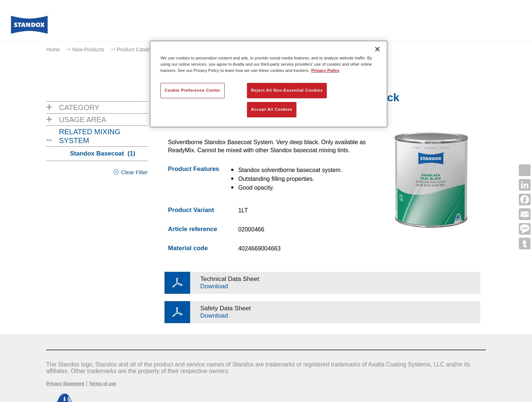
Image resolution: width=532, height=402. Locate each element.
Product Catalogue (138, 50)
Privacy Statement (65, 384)
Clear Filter (134, 172)
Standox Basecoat (103, 154)
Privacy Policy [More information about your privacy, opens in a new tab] (326, 70)
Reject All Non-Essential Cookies (287, 90)
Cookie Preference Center (193, 90)
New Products (88, 50)
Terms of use (103, 384)
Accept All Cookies (272, 109)
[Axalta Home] (29, 27)
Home (53, 50)
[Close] (377, 49)
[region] (269, 84)
